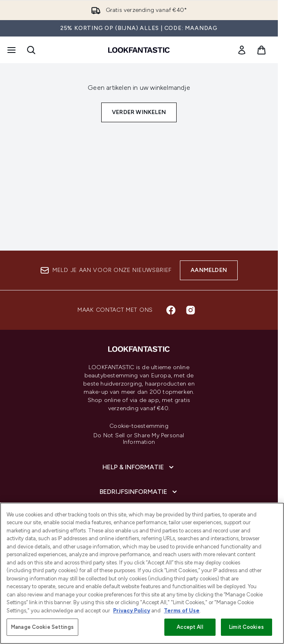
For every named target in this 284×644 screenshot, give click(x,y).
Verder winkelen (139, 112)
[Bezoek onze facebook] (171, 310)
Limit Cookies (247, 627)
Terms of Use (182, 611)
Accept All (190, 627)
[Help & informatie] (139, 467)
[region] (142, 573)
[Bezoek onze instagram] (191, 310)
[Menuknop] (11, 50)
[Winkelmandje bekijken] (261, 50)
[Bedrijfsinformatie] (139, 492)
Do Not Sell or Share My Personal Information (139, 439)
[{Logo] (139, 50)
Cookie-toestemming (139, 426)
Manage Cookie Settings (42, 627)
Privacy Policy (132, 611)
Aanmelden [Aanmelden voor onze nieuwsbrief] (209, 270)
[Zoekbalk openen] (31, 50)
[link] (242, 50)
